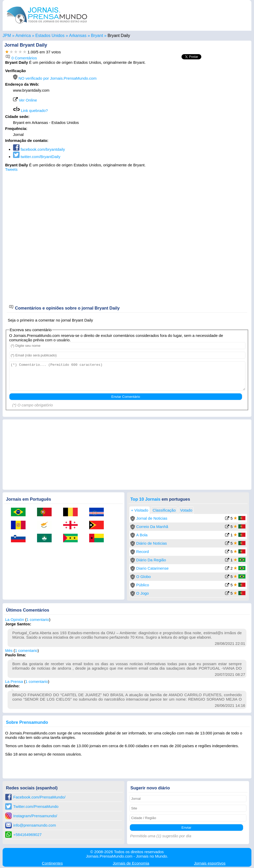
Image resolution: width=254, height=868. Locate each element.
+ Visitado (140, 510)
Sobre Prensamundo (27, 722)
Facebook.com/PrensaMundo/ (39, 797)
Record (142, 552)
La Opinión (15, 619)
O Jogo (142, 593)
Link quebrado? (31, 111)
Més (9, 650)
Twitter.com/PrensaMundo (36, 806)
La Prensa (14, 681)
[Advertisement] (205, 101)
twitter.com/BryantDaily (37, 157)
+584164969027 (28, 835)
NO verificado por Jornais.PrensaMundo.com (55, 78)
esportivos (210, 863)
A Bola (142, 535)
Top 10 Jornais (145, 499)
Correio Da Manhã (152, 527)
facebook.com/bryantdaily (39, 149)
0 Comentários (21, 58)
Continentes (52, 863)
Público (143, 585)
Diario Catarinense (152, 568)
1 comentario (38, 619)
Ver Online (25, 100)
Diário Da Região (151, 560)
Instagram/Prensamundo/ (35, 816)
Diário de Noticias (152, 543)
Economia (131, 863)
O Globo (143, 577)
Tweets (11, 169)
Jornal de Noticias (152, 518)
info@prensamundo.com (35, 825)
